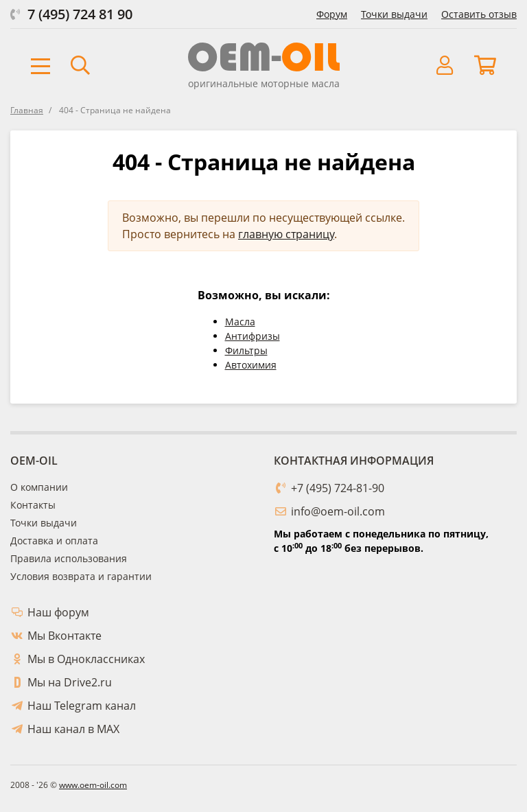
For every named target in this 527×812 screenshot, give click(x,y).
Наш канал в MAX (73, 729)
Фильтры (246, 350)
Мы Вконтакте (65, 636)
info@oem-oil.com (338, 511)
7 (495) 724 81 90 (80, 14)
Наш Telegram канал (82, 706)
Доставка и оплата (54, 541)
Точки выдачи (394, 14)
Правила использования (69, 558)
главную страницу (286, 234)
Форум (332, 14)
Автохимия (251, 365)
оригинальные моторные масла (264, 83)
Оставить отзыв (479, 14)
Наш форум (58, 612)
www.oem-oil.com (93, 785)
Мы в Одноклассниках (86, 659)
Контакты (33, 505)
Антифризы (253, 336)
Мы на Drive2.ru (70, 682)
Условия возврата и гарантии (81, 576)
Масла (240, 322)
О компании (39, 487)
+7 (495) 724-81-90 (338, 488)
